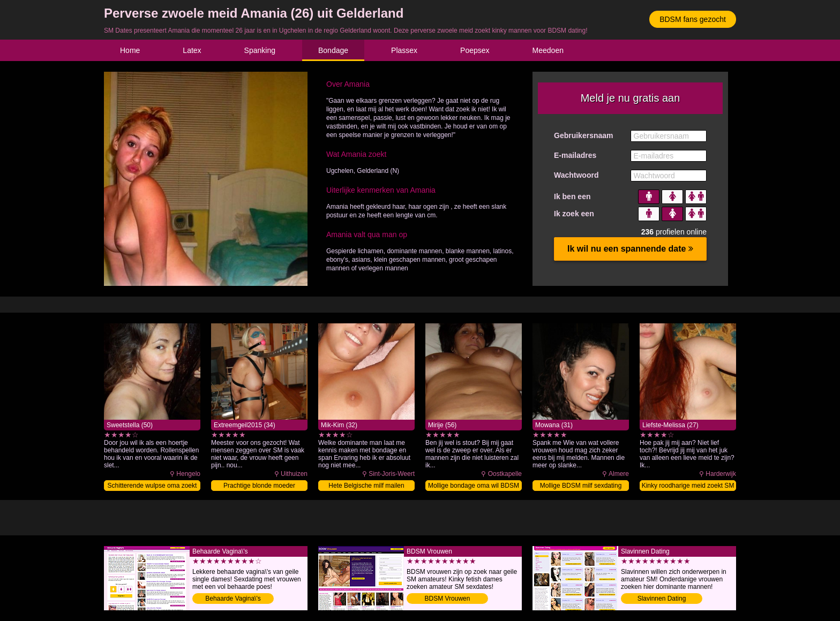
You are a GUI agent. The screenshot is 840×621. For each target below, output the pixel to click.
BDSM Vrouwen (448, 599)
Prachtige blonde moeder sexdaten (259, 486)
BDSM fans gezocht (693, 19)
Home (130, 50)
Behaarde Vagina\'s (233, 599)
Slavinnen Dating (662, 599)
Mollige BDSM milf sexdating (581, 486)
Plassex (404, 50)
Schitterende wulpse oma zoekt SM (152, 486)
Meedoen (548, 50)
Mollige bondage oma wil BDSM (474, 486)
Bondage (333, 50)
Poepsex (475, 50)
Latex (192, 50)
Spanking (260, 50)
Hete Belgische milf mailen (366, 486)
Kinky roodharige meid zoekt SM (688, 486)
